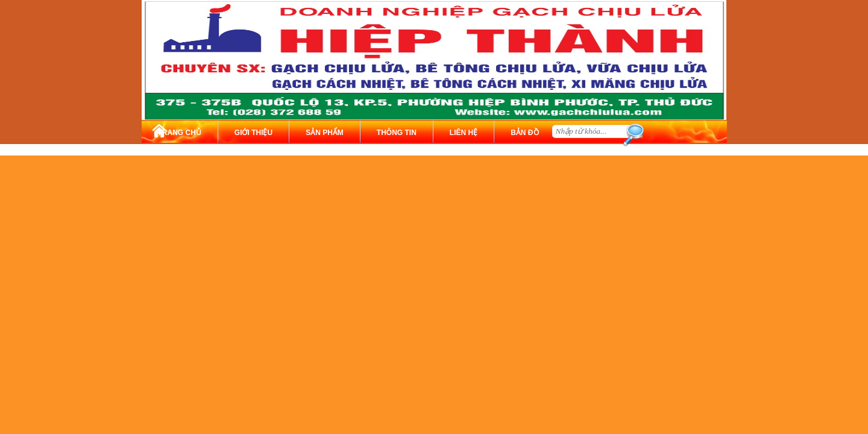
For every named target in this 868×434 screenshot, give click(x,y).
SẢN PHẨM (325, 133)
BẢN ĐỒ (524, 133)
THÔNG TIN (397, 133)
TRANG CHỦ (180, 133)
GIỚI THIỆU (253, 133)
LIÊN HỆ (464, 133)
